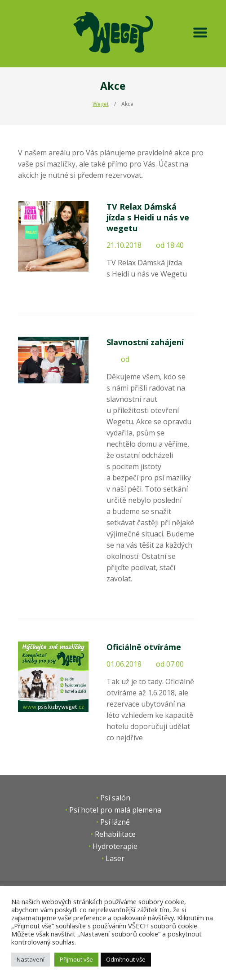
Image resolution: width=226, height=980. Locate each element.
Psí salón (115, 798)
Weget (101, 104)
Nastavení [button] (31, 959)
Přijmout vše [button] (76, 959)
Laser (115, 858)
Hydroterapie (115, 846)
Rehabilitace (115, 834)
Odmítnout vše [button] (126, 959)
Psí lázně (115, 822)
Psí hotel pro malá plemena (115, 810)
